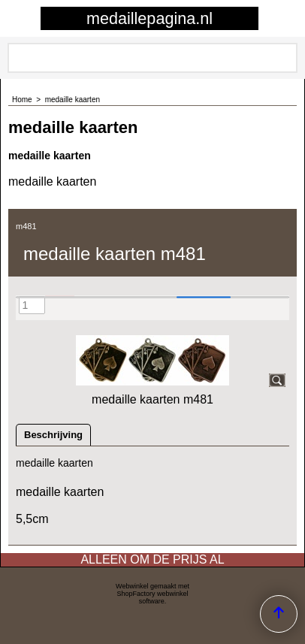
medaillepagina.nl (149, 18)
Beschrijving (53, 435)
